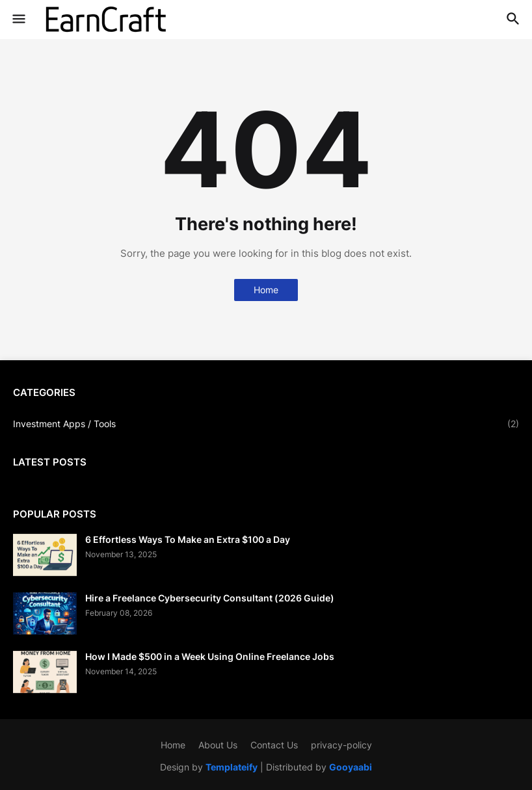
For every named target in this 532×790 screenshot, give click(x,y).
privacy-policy (341, 745)
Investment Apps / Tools (266, 424)
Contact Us (274, 745)
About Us (218, 745)
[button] (18, 20)
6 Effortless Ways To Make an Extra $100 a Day (188, 539)
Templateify (232, 767)
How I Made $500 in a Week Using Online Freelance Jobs (210, 656)
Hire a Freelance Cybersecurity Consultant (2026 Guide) (210, 598)
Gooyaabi (351, 767)
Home (266, 290)
